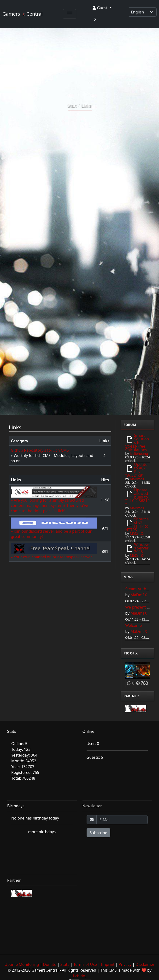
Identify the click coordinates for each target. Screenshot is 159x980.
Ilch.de (79, 976)
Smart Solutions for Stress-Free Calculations (137, 443)
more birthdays (42, 832)
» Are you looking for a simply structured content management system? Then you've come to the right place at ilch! (54, 501)
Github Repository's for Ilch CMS (40, 450)
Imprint (108, 964)
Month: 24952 (24, 761)
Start (72, 106)
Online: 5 (19, 744)
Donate (50, 964)
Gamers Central (23, 14)
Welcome (133, 625)
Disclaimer (145, 964)
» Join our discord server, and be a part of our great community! (54, 530)
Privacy (125, 964)
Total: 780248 (23, 778)
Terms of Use (85, 964)
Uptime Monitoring (22, 964)
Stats (65, 964)
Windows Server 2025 (141, 548)
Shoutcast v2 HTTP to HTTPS (137, 524)
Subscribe (98, 833)
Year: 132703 (23, 767)
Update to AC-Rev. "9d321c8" (136, 470)
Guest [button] (100, 8)
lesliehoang (139, 453)
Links (87, 106)
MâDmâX (137, 479)
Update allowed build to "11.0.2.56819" (137, 497)
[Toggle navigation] (70, 14)
